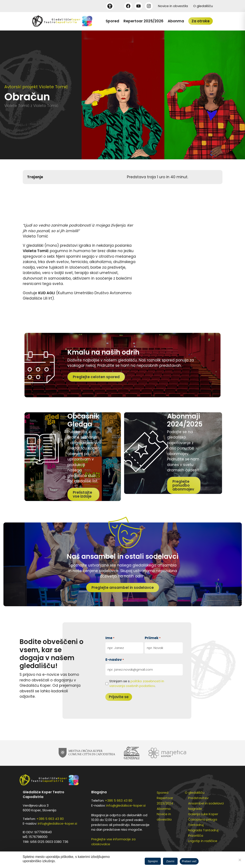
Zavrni (170, 861)
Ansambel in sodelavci (206, 803)
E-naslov (115, 660)
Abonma (176, 21)
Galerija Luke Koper (203, 814)
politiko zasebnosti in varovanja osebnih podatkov (137, 684)
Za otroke (201, 21)
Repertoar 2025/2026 (143, 21)
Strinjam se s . (137, 684)
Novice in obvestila (173, 6)
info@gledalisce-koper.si (57, 823)
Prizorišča (196, 835)
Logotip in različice (203, 841)
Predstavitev (198, 798)
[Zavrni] (240, 860)
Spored (112, 21)
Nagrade (195, 809)
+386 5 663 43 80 (50, 819)
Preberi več (189, 861)
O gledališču (203, 6)
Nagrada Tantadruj (203, 830)
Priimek (153, 638)
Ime (110, 638)
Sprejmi (153, 861)
